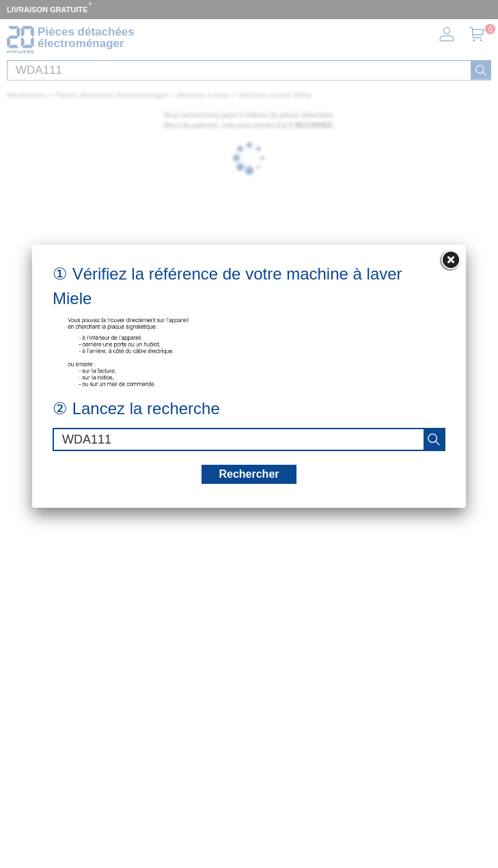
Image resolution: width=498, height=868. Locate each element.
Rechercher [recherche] (249, 474)
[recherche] (434, 439)
